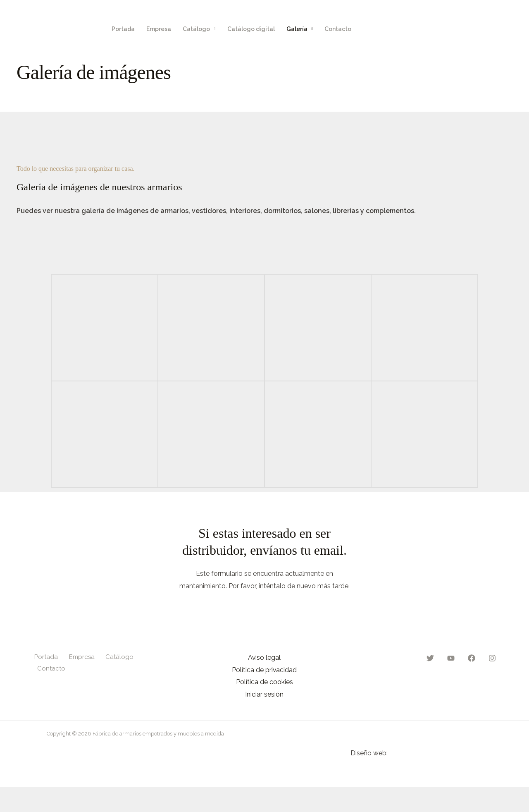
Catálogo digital (251, 29)
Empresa (159, 29)
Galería (297, 29)
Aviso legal (264, 658)
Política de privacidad (264, 670)
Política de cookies (264, 682)
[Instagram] (509, 29)
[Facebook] (491, 29)
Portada (123, 29)
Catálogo (196, 29)
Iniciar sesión (264, 695)
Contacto (338, 29)
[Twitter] (457, 29)
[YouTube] (474, 29)
